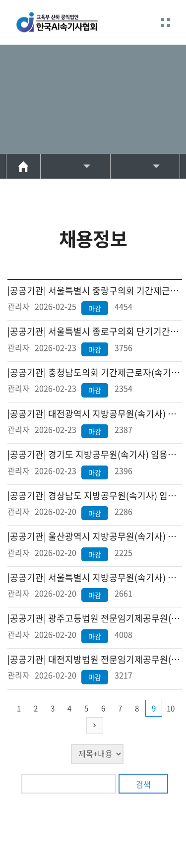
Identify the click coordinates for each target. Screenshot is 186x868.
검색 (143, 784)
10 (171, 708)
